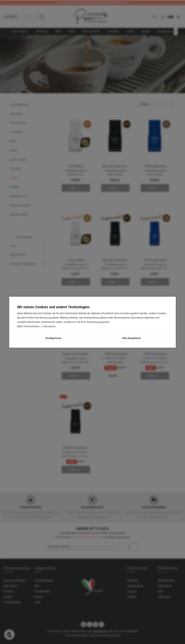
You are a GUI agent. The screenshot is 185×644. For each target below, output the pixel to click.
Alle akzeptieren (132, 338)
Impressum (49, 326)
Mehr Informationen (29, 326)
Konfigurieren (53, 338)
